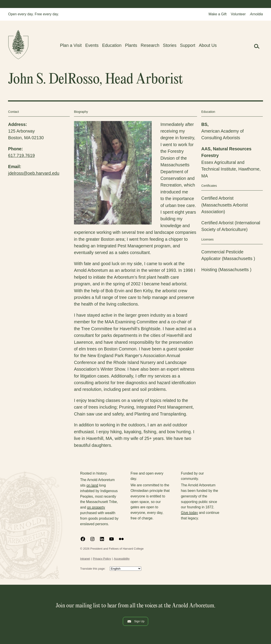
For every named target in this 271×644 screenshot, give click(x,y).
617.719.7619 (22, 155)
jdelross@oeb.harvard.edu (34, 173)
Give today (189, 513)
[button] (256, 46)
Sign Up (135, 621)
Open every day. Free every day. (34, 14)
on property (96, 507)
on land (92, 485)
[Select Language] (126, 569)
